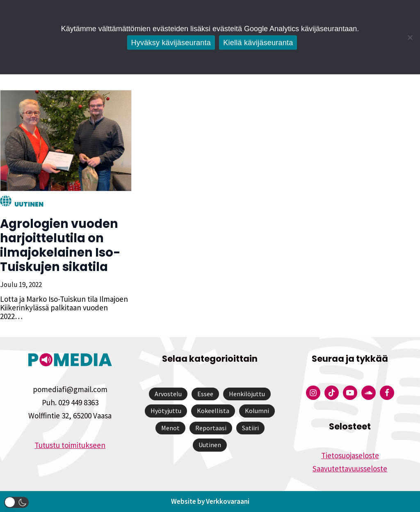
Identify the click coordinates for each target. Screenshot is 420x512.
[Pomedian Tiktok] (332, 393)
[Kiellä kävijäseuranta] (410, 37)
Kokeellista (213, 411)
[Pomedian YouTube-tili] (350, 393)
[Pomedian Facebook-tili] (387, 393)
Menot (170, 428)
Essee (205, 394)
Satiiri (250, 428)
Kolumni (257, 411)
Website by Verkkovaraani (210, 501)
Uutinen (29, 204)
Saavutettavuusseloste (350, 468)
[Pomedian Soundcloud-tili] (369, 393)
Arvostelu (168, 394)
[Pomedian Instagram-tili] (313, 393)
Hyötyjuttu (166, 411)
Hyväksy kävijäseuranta (171, 43)
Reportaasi (211, 428)
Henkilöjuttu (247, 394)
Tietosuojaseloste (350, 455)
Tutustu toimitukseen (70, 445)
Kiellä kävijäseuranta (258, 43)
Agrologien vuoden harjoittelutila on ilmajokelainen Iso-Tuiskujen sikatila (60, 245)
